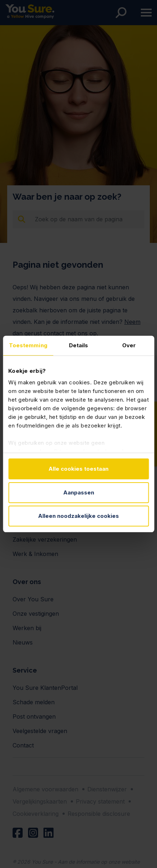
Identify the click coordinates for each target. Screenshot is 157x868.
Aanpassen (79, 492)
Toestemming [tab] (28, 345)
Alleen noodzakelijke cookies (78, 516)
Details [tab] (79, 345)
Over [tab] (129, 345)
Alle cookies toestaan (78, 469)
